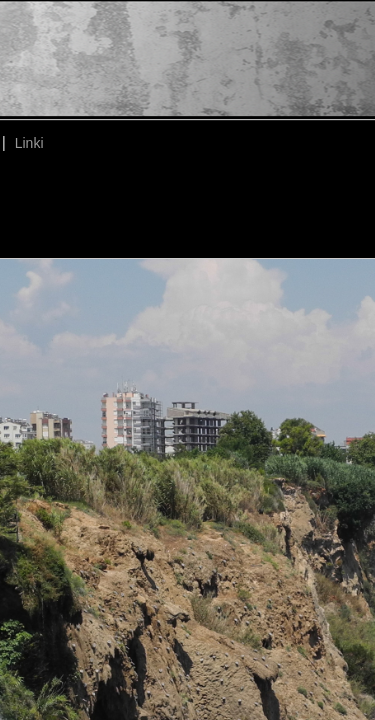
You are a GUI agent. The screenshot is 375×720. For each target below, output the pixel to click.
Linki (29, 143)
